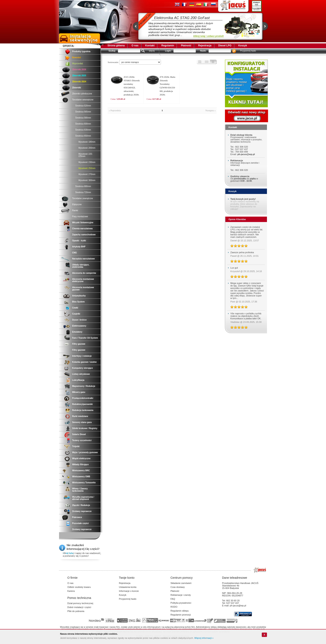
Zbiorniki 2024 (79, 82)
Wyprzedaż (78, 64)
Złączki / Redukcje (81, 505)
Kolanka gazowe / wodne (84, 362)
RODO (174, 607)
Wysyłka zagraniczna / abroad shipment (83, 498)
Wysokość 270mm (87, 174)
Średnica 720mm (83, 192)
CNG (74, 253)
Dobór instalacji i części (79, 607)
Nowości (76, 57)
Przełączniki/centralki (83, 398)
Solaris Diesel (79, 434)
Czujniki (76, 314)
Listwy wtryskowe (81, 374)
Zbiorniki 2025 (79, 76)
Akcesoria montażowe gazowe (83, 289)
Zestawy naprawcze (82, 511)
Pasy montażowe (80, 217)
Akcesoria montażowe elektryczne (83, 280)
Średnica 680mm (83, 186)
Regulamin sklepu (180, 611)
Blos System (78, 302)
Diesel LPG (225, 46)
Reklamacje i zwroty (181, 595)
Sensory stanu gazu (82, 422)
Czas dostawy (178, 587)
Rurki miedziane (80, 416)
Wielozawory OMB (81, 477)
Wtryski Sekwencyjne (83, 223)
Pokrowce (77, 517)
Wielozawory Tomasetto (84, 483)
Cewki (75, 308)
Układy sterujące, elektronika (81, 266)
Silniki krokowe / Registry (85, 428)
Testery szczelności (82, 440)
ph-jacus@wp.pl (246, 154)
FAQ (173, 599)
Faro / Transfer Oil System (85, 338)
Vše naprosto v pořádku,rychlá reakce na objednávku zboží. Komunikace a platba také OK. (246, 316)
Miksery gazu (79, 392)
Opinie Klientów (237, 219)
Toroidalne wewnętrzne (83, 100)
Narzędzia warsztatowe (83, 259)
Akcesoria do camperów (84, 273)
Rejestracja (205, 46)
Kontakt (150, 46)
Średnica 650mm (83, 136)
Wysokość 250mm (87, 168)
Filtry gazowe (79, 344)
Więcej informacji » (204, 638)
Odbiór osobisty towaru (79, 587)
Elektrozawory (79, 326)
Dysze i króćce (79, 320)
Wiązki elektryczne (81, 458)
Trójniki (76, 446)
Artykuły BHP (79, 247)
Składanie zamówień (181, 583)
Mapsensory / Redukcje (84, 386)
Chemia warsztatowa (82, 229)
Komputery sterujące (82, 368)
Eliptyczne (77, 204)
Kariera (71, 591)
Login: (168, 51)
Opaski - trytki (79, 241)
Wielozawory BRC (81, 471)
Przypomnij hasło (248, 51)
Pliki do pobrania (76, 611)
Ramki (75, 210)
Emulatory (77, 332)
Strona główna (116, 46)
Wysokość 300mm (87, 180)
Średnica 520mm (83, 106)
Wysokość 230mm (87, 162)
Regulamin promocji (181, 615)
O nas (135, 46)
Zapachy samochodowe (84, 235)
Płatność (186, 46)
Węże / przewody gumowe (85, 452)
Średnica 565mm (83, 112)
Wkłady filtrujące (80, 464)
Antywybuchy (79, 296)
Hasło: (203, 51)
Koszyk (243, 46)
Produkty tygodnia (81, 51)
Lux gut (234, 268)
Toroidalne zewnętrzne (83, 198)
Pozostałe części (80, 523)
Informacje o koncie (129, 591)
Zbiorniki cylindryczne (82, 94)
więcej (152, 51)
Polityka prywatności (181, 603)
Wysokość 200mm (87, 148)
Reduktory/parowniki (82, 404)
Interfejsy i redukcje (82, 356)
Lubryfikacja (78, 380)
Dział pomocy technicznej (80, 603)
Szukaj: (112, 51)
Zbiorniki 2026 (79, 70)
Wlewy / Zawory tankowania (80, 490)
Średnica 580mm (83, 118)
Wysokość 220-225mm (85, 155)
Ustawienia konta (128, 587)
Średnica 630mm (83, 130)
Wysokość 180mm (87, 142)
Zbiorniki (77, 88)
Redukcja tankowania (83, 410)
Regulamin (168, 46)
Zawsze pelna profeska (242, 252)
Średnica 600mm (83, 124)
